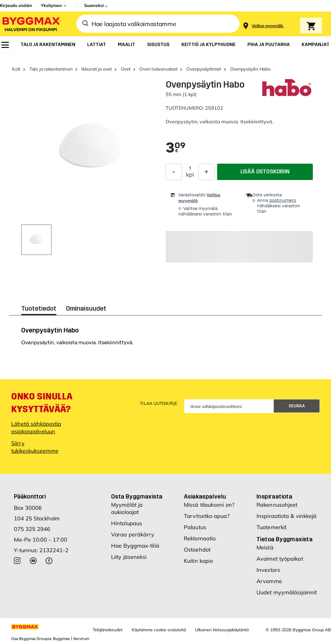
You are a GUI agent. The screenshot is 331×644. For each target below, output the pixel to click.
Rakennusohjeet (277, 505)
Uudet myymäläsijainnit (287, 592)
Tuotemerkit (271, 527)
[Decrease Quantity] (174, 172)
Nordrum (81, 639)
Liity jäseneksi (129, 557)
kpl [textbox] (190, 175)
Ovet (126, 69)
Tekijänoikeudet (108, 630)
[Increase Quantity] (207, 172)
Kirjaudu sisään (16, 5)
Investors (268, 570)
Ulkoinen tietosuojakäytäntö (222, 630)
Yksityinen (51, 5)
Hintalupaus (127, 523)
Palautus (195, 527)
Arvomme (269, 581)
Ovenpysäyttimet (204, 69)
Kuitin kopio (198, 561)
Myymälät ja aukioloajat (127, 508)
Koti (16, 69)
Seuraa (297, 406)
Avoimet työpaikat (280, 559)
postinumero (283, 200)
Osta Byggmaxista (137, 496)
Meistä (265, 547)
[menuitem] (5, 45)
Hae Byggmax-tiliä (135, 546)
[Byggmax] (31, 24)
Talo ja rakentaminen (51, 69)
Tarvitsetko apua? (207, 516)
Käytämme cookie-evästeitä (159, 630)
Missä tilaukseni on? (209, 505)
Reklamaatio (200, 538)
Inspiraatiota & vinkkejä (286, 516)
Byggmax (61, 639)
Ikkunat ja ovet (97, 69)
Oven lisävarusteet (158, 69)
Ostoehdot (197, 550)
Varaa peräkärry (133, 534)
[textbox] (176, 148)
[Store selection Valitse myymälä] (267, 26)
